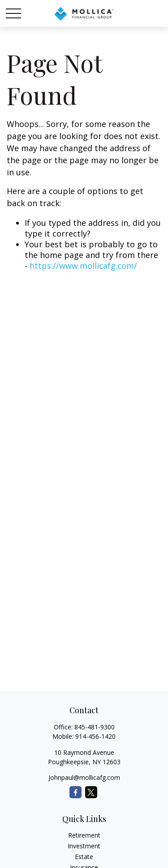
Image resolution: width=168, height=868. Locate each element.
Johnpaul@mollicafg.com (84, 777)
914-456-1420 (95, 736)
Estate (84, 857)
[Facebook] (75, 792)
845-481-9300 (95, 727)
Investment (84, 846)
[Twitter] (91, 792)
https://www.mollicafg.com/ (83, 266)
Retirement (84, 835)
